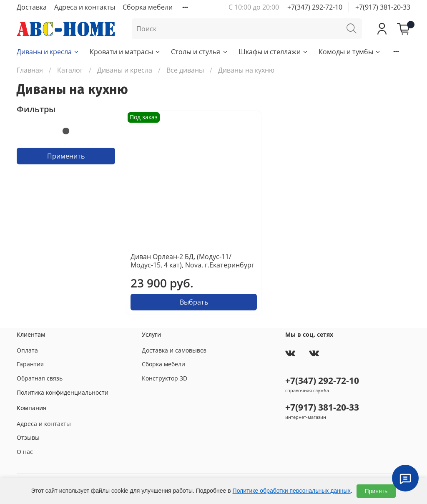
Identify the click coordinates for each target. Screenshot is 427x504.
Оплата (27, 350)
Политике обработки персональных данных (292, 491)
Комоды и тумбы (350, 52)
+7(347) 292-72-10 (315, 7)
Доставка (32, 7)
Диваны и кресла (48, 52)
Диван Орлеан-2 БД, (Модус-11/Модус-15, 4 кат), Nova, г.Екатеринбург (192, 261)
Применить (66, 156)
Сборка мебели (148, 7)
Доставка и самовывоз (174, 350)
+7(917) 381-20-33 (383, 7)
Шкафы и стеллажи (274, 52)
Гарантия (30, 364)
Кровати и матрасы (125, 52)
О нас (25, 452)
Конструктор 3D (165, 378)
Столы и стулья (200, 52)
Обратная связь (40, 378)
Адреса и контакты (85, 7)
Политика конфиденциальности (63, 392)
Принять (376, 491)
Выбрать (194, 302)
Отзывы (28, 437)
